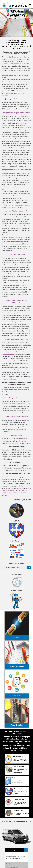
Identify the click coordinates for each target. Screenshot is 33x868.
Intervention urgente (12, 850)
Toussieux (18, 491)
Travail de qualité (11, 864)
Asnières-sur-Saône (8, 491)
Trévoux (9, 493)
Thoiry (4, 493)
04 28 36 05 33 (19, 6)
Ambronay (5, 495)
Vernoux (15, 493)
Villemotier (21, 493)
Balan (29, 488)
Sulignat (24, 491)
